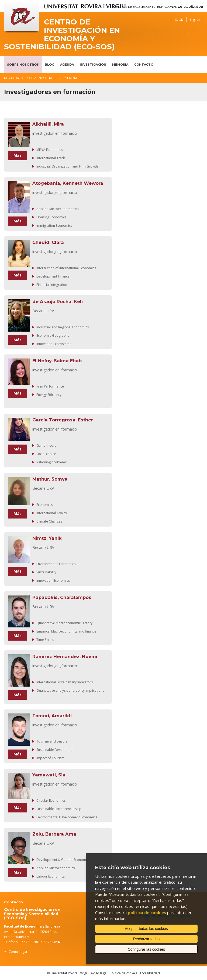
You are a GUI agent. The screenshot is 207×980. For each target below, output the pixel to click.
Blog (49, 65)
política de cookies (147, 912)
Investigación (93, 65)
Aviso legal (99, 973)
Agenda (67, 65)
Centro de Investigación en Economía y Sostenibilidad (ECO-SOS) (62, 34)
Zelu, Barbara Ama (54, 834)
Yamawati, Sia (49, 775)
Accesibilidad (150, 973)
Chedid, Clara (48, 242)
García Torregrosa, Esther (63, 420)
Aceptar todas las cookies (146, 929)
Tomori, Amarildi (52, 716)
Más (18, 155)
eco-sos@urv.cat (17, 937)
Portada (11, 78)
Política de (123, 973)
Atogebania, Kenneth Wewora (68, 183)
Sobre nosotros (23, 65)
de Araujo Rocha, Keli (58, 301)
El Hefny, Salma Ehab (57, 361)
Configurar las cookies (146, 949)
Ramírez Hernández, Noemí (65, 656)
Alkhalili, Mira (48, 124)
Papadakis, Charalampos (62, 597)
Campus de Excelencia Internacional (158, 7)
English (195, 19)
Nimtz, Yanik (47, 538)
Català (179, 19)
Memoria (120, 65)
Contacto (144, 65)
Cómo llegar (18, 952)
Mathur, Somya (50, 479)
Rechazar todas (146, 939)
